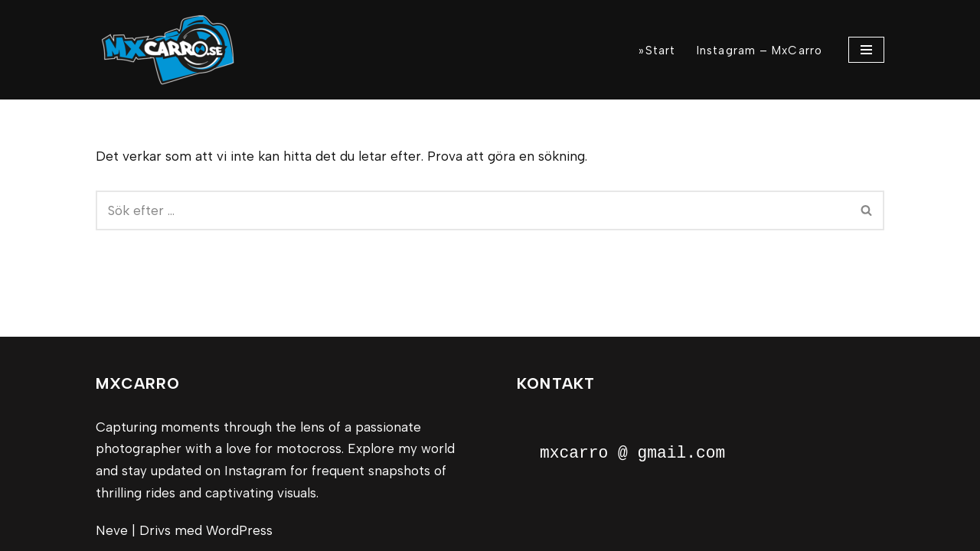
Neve (112, 530)
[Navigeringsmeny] (866, 50)
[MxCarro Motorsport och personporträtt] (172, 50)
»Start (657, 51)
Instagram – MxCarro (759, 51)
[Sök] (473, 210)
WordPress (239, 530)
